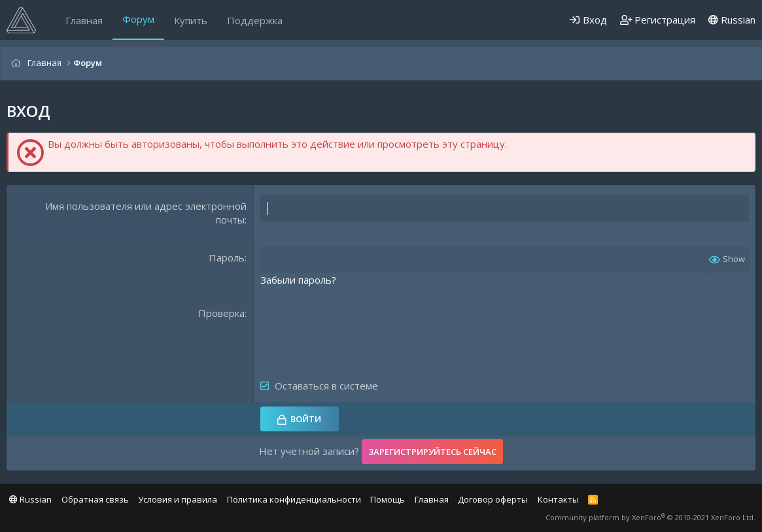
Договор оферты (493, 499)
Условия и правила (178, 499)
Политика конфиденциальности (294, 499)
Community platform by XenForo (650, 517)
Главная (84, 20)
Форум (138, 19)
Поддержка (255, 20)
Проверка (221, 313)
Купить (191, 20)
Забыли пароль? (298, 280)
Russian (732, 20)
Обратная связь (95, 499)
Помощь (388, 499)
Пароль (227, 258)
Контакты (558, 499)
